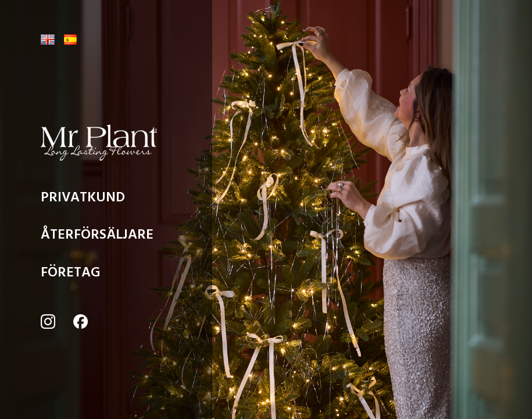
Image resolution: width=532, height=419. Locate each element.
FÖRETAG (70, 275)
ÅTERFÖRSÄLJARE (97, 237)
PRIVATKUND (83, 200)
